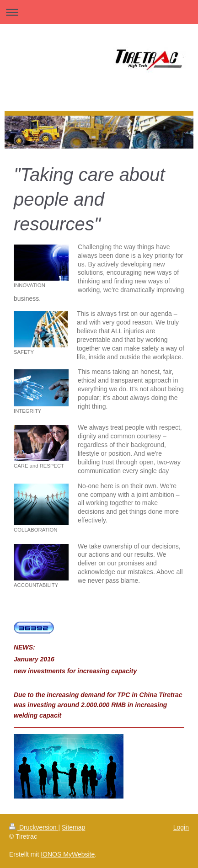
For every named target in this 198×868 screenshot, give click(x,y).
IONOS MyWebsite (68, 854)
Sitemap (73, 827)
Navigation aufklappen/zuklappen (99, 12)
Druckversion (34, 827)
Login (181, 827)
